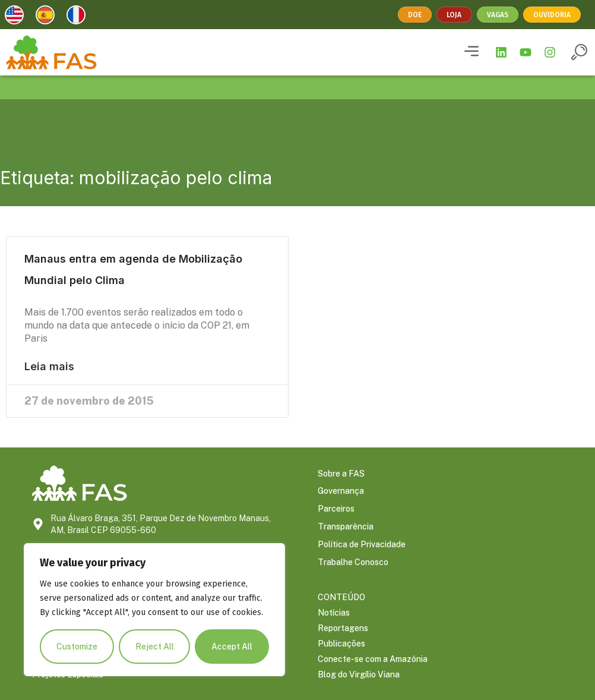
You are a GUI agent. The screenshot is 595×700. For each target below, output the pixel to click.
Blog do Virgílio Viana (359, 674)
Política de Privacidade (362, 546)
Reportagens (343, 628)
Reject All (155, 647)
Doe (415, 15)
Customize (77, 647)
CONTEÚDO (341, 597)
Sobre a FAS (341, 474)
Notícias (334, 613)
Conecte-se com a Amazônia (373, 659)
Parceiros (336, 510)
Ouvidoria (552, 15)
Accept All (232, 647)
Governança (341, 492)
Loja (455, 15)
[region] (154, 610)
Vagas (498, 15)
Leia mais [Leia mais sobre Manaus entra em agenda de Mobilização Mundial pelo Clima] (49, 367)
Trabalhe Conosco (353, 563)
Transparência (346, 528)
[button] (471, 52)
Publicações (341, 644)
